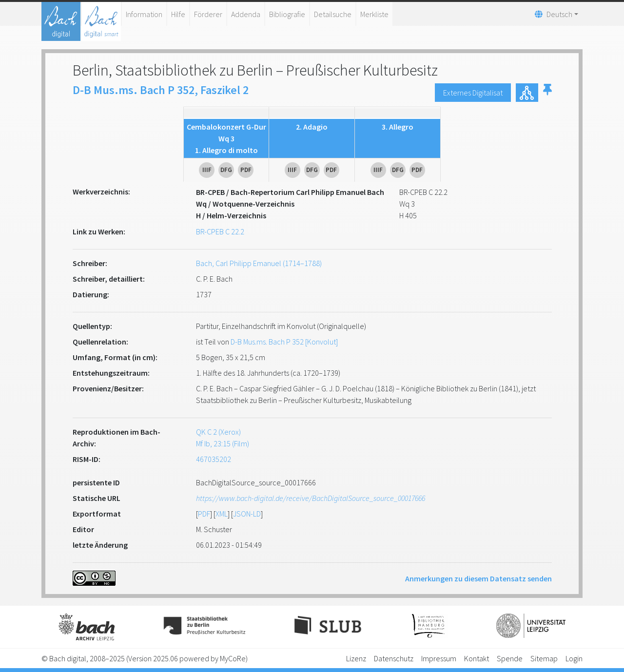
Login (574, 658)
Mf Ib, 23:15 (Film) (223, 443)
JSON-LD (247, 514)
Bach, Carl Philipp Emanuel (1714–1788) (259, 263)
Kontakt (477, 658)
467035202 (214, 459)
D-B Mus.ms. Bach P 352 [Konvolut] (284, 342)
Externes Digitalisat (473, 93)
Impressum (439, 658)
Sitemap (544, 658)
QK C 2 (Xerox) (218, 432)
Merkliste (374, 14)
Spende (510, 658)
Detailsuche (333, 14)
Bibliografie (287, 14)
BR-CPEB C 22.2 (220, 231)
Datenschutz (394, 658)
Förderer (208, 14)
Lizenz (356, 658)
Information (144, 14)
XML (222, 514)
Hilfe (178, 14)
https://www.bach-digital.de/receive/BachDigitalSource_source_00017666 (311, 498)
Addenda (246, 14)
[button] (547, 93)
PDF (204, 514)
